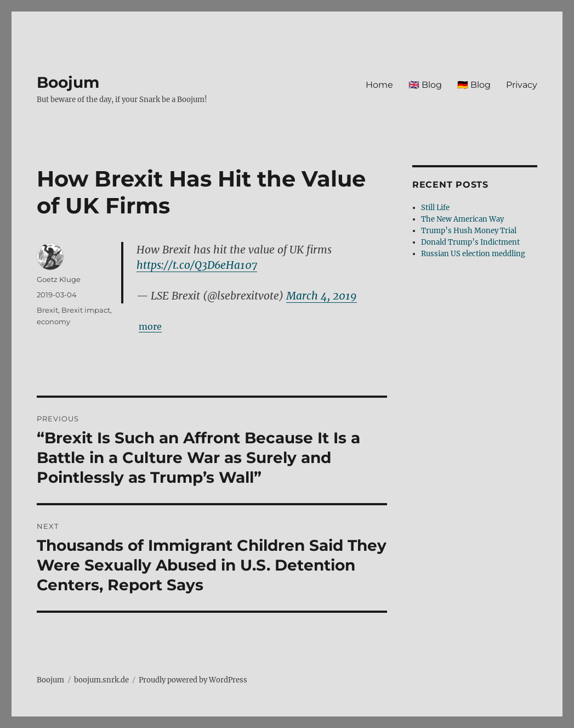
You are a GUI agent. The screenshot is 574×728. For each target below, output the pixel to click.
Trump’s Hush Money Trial (469, 231)
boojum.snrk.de (101, 680)
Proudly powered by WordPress (193, 680)
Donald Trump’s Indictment (470, 242)
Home (379, 85)
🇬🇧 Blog (425, 85)
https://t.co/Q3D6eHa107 (197, 265)
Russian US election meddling (473, 254)
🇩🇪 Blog (474, 85)
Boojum (68, 82)
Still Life (435, 208)
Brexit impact (86, 310)
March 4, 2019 (322, 296)
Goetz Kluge (59, 279)
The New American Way (462, 219)
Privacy (522, 85)
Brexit (47, 310)
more (150, 326)
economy (53, 321)
